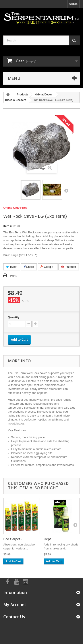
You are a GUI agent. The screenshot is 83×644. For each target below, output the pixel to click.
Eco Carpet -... (14, 539)
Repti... (49, 539)
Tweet (12, 267)
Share (29, 267)
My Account (15, 605)
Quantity (14, 317)
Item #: (8, 226)
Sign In (73, 4)
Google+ (48, 267)
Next (66, 190)
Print (13, 276)
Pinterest (69, 267)
